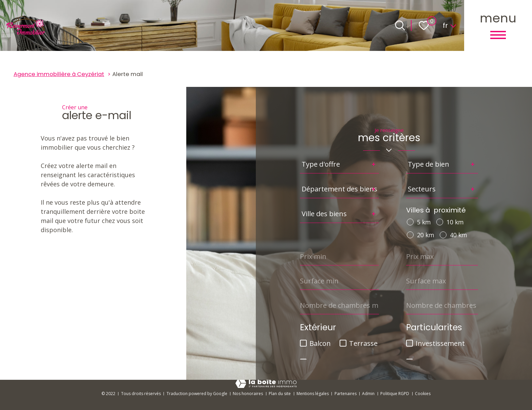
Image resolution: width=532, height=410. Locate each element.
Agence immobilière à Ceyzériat (59, 74)
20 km (426, 235)
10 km (455, 222)
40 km (459, 235)
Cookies (423, 394)
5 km (424, 222)
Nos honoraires (248, 394)
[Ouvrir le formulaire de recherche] (400, 25)
